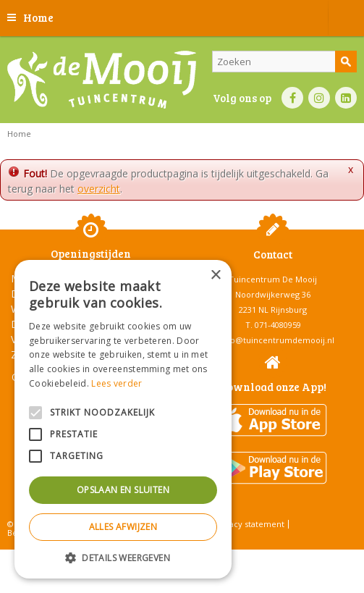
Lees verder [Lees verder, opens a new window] (117, 383)
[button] (123, 557)
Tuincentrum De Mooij (273, 279)
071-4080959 (278, 325)
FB (292, 98)
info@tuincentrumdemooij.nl (277, 340)
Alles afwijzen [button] (123, 527)
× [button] (215, 276)
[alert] (123, 419)
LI (346, 98)
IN (319, 98)
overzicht (99, 189)
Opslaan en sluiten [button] (123, 490)
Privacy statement (249, 524)
